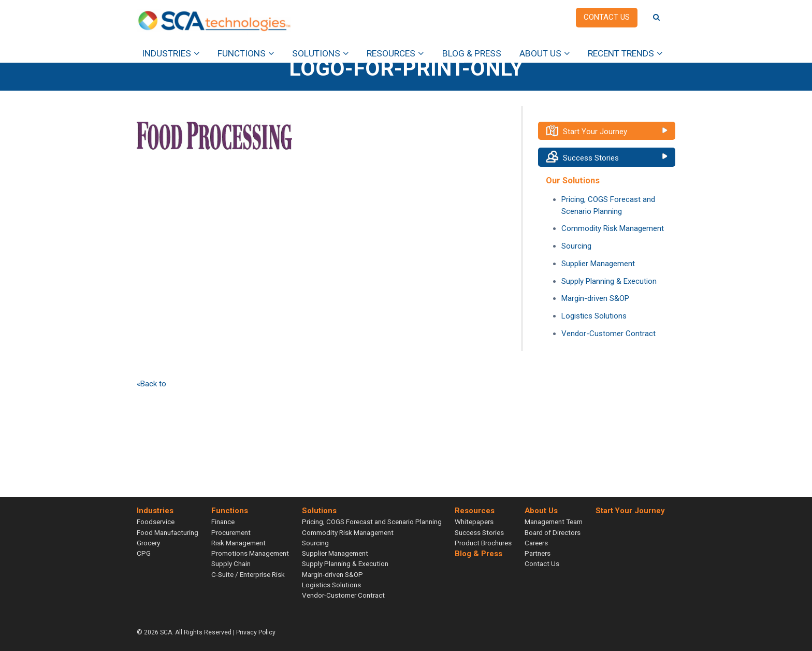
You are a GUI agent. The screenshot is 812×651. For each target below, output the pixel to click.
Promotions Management (250, 553)
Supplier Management (598, 264)
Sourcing (576, 246)
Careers (536, 543)
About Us (540, 53)
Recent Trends (621, 53)
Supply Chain (231, 563)
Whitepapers (474, 522)
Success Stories (591, 158)
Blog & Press (472, 53)
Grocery (148, 543)
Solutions (316, 53)
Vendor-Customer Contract (608, 334)
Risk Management (238, 543)
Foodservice (156, 522)
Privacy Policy (256, 632)
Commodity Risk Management (613, 228)
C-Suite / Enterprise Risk (248, 574)
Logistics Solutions (594, 316)
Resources (391, 53)
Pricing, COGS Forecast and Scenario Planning (372, 522)
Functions (242, 53)
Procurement (231, 532)
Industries (166, 53)
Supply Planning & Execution (609, 281)
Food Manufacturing (168, 532)
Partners (538, 553)
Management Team (554, 522)
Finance (223, 522)
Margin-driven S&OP (595, 298)
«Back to (151, 384)
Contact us (607, 17)
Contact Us (542, 563)
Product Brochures (483, 543)
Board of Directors (553, 532)
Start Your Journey (595, 132)
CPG (144, 553)
